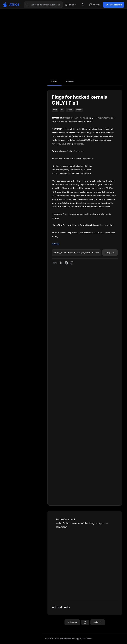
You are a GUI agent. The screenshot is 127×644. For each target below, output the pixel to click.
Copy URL (110, 253)
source (55, 243)
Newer (72, 622)
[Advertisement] (85, 45)
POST (54, 81)
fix (62, 110)
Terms (89, 639)
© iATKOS (52, 639)
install (70, 110)
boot (55, 110)
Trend (71, 5)
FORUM (70, 81)
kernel (79, 110)
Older (98, 622)
